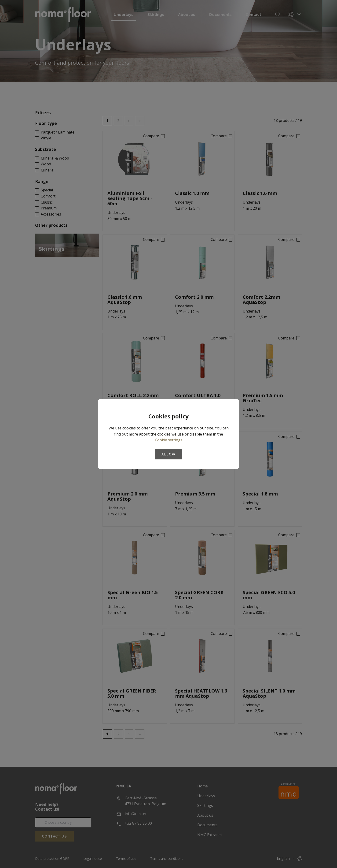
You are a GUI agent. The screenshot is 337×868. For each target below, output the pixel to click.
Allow (168, 454)
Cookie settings (169, 440)
